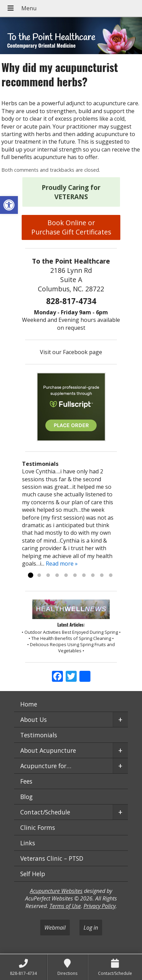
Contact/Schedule (45, 812)
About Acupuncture (48, 750)
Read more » (62, 564)
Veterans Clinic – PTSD (52, 858)
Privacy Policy (100, 906)
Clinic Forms (38, 827)
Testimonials (39, 735)
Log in (91, 928)
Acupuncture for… (46, 766)
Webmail (55, 928)
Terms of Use (65, 906)
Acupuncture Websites (56, 891)
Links (28, 843)
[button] (9, 205)
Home (29, 704)
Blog (26, 797)
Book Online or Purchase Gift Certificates (71, 227)
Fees (26, 781)
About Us (34, 719)
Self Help (33, 874)
